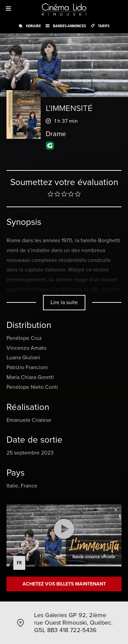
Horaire (33, 26)
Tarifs (104, 26)
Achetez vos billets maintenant (64, 584)
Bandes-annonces (69, 26)
